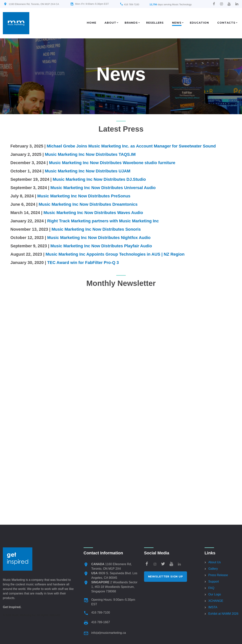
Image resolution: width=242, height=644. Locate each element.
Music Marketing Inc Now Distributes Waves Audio (93, 213)
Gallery (213, 569)
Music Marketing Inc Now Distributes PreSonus (84, 196)
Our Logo (215, 594)
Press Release (218, 575)
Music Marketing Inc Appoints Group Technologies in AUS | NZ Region (115, 254)
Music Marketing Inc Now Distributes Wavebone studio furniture (112, 163)
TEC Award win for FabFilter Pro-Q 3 (83, 263)
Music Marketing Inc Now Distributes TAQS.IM (90, 154)
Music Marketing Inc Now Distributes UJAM (88, 171)
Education (199, 23)
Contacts (226, 23)
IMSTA (213, 607)
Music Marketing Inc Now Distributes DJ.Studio (99, 179)
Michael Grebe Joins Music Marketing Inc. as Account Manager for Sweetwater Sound (131, 146)
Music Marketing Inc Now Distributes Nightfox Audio (99, 238)
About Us (215, 562)
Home (91, 23)
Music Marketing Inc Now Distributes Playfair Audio (101, 246)
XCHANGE (216, 601)
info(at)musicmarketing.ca (109, 633)
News (177, 23)
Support (214, 582)
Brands (131, 23)
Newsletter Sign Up (166, 576)
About (110, 23)
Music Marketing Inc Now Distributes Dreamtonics (88, 204)
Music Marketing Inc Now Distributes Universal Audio (103, 188)
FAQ (211, 588)
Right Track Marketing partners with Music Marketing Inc (103, 221)
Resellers (155, 23)
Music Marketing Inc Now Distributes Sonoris (96, 229)
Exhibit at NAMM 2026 (223, 614)
